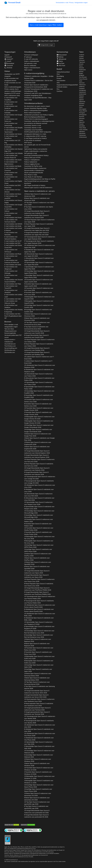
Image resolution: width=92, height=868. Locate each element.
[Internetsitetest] (14, 830)
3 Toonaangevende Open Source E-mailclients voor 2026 (39, 482)
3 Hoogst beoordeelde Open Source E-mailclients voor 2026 (37, 696)
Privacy (71, 3)
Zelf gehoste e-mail (30, 63)
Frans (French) (83, 79)
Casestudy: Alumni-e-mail (33, 126)
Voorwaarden (61, 81)
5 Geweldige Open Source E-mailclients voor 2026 (39, 516)
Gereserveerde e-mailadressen (10, 341)
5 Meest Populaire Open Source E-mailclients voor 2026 (39, 225)
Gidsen (7, 71)
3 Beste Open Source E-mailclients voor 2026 (39, 439)
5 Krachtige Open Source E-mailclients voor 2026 (38, 670)
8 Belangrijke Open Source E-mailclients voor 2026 (39, 542)
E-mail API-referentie (31, 59)
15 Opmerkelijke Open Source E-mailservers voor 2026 (38, 264)
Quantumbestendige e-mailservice (35, 168)
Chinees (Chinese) (82, 59)
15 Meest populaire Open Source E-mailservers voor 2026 (39, 700)
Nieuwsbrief (62, 55)
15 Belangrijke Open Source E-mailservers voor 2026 (39, 298)
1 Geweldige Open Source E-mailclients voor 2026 (39, 276)
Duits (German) (82, 82)
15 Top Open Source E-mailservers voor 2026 (39, 204)
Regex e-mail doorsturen (32, 68)
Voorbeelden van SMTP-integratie (12, 75)
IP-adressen (28, 57)
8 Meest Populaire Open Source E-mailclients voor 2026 (39, 345)
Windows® (8, 57)
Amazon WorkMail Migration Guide (35, 108)
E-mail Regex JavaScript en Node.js (35, 138)
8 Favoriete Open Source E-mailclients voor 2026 (38, 294)
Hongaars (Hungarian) (83, 89)
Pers (58, 89)
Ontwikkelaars (30, 52)
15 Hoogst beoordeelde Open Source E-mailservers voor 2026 (37, 692)
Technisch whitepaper (31, 55)
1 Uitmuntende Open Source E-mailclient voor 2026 (39, 259)
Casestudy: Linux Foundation (33, 130)
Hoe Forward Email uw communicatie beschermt (36, 182)
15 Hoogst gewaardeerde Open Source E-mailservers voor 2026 (38, 709)
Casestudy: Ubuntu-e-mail (33, 128)
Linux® (8, 61)
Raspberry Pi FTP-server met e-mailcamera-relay (12, 94)
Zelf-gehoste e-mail (31, 153)
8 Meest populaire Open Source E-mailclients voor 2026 (39, 705)
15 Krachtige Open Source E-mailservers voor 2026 (39, 306)
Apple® (7, 55)
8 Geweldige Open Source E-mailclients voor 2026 (39, 396)
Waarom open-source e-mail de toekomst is (38, 188)
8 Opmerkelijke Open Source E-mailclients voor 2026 (39, 388)
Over (58, 74)
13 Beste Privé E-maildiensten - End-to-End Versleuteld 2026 (38, 82)
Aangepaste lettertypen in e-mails (35, 134)
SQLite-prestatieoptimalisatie (34, 173)
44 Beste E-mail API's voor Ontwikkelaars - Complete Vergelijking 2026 (38, 94)
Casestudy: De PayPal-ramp (33, 166)
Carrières (60, 91)
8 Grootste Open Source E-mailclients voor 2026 (38, 405)
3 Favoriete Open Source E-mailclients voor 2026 (38, 773)
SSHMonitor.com (10, 350)
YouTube (61, 63)
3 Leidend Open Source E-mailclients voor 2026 (39, 362)
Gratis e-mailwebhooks (32, 61)
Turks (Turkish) (83, 130)
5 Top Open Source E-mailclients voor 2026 (36, 328)
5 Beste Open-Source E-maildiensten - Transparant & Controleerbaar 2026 (37, 86)
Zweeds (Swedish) (82, 125)
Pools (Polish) (83, 111)
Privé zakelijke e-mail (11, 325)
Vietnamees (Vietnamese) (83, 136)
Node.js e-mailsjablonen (32, 160)
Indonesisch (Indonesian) (83, 93)
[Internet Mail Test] (33, 830)
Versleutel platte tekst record (13, 336)
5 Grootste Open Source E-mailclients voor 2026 (38, 285)
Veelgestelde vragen (81, 3)
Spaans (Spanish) (82, 121)
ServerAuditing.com (11, 348)
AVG (58, 83)
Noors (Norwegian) (83, 108)
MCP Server (28, 143)
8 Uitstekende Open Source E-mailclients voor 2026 (39, 371)
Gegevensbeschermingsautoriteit (67, 85)
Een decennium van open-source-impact (37, 106)
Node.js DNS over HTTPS (32, 158)
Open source (28, 70)
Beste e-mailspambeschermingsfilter (36, 111)
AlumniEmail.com (10, 344)
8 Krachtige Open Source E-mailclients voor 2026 (38, 311)
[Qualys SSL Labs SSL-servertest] (12, 825)
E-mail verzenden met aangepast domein (11, 79)
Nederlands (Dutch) (82, 71)
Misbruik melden (62, 87)
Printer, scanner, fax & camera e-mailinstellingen (13, 90)
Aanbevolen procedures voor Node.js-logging (39, 115)
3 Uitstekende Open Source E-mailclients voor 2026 (39, 739)
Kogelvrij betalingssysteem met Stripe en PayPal (40, 179)
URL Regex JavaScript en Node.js (35, 185)
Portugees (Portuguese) (83, 114)
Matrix (60, 61)
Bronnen (8, 322)
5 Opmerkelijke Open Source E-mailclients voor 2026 (39, 747)
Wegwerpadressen (11, 331)
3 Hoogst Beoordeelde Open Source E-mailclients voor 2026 (37, 216)
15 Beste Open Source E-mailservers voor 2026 (38, 195)
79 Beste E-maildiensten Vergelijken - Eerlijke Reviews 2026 (39, 77)
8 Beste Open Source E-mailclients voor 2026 (37, 199)
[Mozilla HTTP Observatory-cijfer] (28, 825)
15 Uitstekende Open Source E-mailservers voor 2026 (40, 246)
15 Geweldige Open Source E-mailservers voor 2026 (39, 272)
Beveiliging (60, 76)
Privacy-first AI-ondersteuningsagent (36, 119)
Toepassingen (10, 52)
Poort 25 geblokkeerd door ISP (13, 317)
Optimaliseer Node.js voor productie (36, 149)
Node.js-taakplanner (31, 162)
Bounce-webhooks (30, 66)
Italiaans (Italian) (82, 97)
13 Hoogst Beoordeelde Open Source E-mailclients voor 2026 (37, 353)
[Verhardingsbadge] (8, 840)
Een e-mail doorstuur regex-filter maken (46, 25)
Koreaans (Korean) (82, 104)
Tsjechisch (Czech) (82, 63)
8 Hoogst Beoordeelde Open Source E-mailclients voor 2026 (37, 336)
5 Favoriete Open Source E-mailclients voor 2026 (38, 413)
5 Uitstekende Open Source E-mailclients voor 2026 (39, 251)
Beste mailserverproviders (33, 113)
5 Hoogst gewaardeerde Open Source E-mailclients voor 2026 (37, 713)
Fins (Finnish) (83, 77)
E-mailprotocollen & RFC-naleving (35, 136)
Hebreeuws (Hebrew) (82, 86)
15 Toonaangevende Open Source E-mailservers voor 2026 (40, 238)
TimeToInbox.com (10, 346)
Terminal (8, 68)
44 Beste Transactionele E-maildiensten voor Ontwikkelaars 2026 (39, 90)
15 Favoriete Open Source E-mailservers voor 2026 (39, 289)
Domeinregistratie (10, 333)
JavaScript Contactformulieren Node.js (36, 155)
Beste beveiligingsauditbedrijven (35, 117)
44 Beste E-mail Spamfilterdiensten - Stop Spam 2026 (38, 99)
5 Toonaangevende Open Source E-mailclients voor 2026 (39, 242)
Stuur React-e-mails (31, 175)
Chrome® (9, 66)
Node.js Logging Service (32, 164)
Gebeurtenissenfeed (63, 72)
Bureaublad (9, 63)
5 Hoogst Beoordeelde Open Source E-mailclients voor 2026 (37, 234)
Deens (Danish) (82, 67)
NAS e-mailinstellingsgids (13, 87)
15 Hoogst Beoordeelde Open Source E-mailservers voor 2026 (37, 212)
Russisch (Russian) (82, 117)
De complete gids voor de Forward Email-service (38, 146)
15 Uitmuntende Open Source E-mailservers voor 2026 (38, 255)
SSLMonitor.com (10, 352)
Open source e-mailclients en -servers (39, 191)
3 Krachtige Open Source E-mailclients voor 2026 (38, 431)
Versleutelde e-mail (62, 3)
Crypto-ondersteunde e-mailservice (36, 151)
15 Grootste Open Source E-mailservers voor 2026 (39, 281)
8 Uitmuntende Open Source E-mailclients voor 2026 (39, 379)
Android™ (9, 59)
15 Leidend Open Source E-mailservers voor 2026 (39, 358)
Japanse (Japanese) (82, 101)
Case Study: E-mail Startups (33, 177)
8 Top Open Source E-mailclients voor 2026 (39, 208)
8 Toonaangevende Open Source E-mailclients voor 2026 (39, 602)
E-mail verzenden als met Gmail (13, 84)
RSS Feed (61, 66)
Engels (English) (82, 74)
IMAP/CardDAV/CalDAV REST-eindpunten (38, 132)
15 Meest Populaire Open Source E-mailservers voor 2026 (39, 221)
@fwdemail (61, 59)
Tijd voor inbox (9, 329)
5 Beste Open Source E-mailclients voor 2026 (37, 319)
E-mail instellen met (11, 99)
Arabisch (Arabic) (82, 56)
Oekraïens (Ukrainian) (82, 132)
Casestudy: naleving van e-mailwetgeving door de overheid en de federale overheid (39, 122)
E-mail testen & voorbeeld (33, 140)
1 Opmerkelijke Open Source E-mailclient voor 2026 (39, 268)
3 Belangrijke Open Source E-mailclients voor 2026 (39, 302)
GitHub (60, 57)
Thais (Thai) (83, 128)
